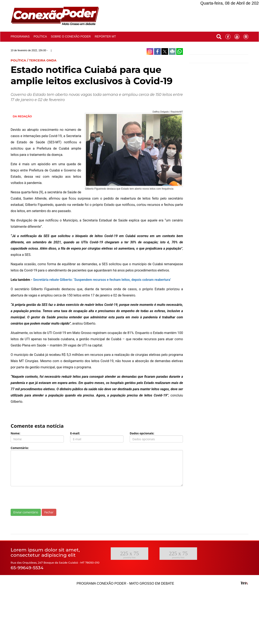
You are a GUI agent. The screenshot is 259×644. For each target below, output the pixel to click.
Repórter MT (105, 36)
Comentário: (20, 448)
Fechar (49, 512)
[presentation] (42, 498)
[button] (219, 36)
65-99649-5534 (27, 568)
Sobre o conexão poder (71, 36)
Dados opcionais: (142, 433)
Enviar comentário (26, 512)
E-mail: (75, 433)
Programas (20, 36)
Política (40, 36)
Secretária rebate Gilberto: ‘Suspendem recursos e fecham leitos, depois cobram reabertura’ (102, 280)
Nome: (15, 433)
